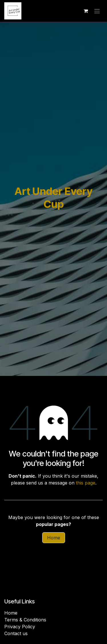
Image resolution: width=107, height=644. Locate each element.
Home (54, 538)
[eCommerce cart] (86, 11)
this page (86, 483)
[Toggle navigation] (97, 11)
